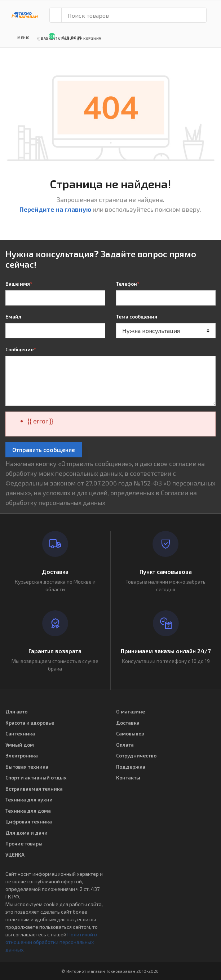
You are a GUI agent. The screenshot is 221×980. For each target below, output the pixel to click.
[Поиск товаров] (134, 15)
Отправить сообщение (44, 450)
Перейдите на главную (55, 209)
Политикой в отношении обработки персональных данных (51, 942)
